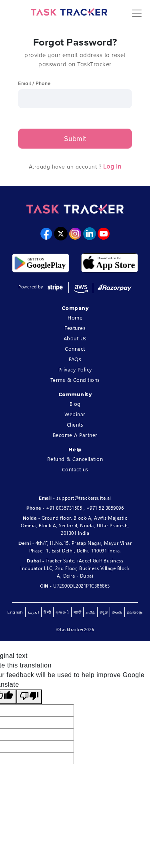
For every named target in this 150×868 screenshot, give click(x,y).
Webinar (75, 414)
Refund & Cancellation (75, 459)
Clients (75, 424)
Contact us (75, 469)
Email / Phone (34, 84)
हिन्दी (47, 612)
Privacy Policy (75, 369)
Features (75, 328)
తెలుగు (117, 612)
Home (75, 317)
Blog (75, 404)
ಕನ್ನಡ (104, 612)
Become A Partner (75, 435)
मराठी (78, 612)
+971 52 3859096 (105, 508)
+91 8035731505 (64, 508)
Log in (112, 167)
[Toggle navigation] (137, 12)
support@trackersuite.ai (84, 498)
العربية (34, 612)
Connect (75, 349)
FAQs (75, 359)
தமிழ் (90, 612)
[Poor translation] (29, 697)
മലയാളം (135, 612)
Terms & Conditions (75, 380)
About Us (75, 338)
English (15, 612)
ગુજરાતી (62, 612)
